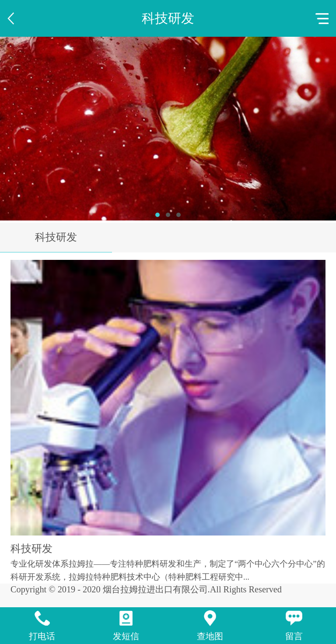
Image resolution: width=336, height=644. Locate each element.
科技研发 (56, 237)
